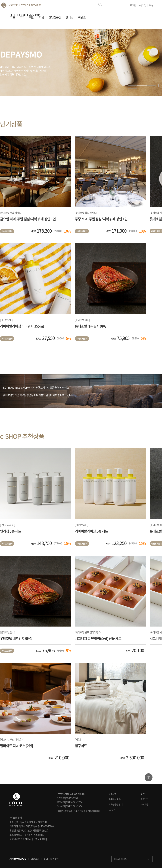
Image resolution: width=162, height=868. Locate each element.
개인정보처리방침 (18, 859)
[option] (81, 62)
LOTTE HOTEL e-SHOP (25, 16)
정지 (159, 85)
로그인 (133, 6)
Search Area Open (100, 6)
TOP (149, 777)
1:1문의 (112, 809)
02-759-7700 (72, 798)
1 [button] (133, 85)
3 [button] (152, 85)
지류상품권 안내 (115, 804)
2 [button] (142, 85)
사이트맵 (144, 804)
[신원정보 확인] (40, 839)
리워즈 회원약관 (51, 859)
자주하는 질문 (115, 799)
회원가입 (142, 6)
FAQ (151, 6)
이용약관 (35, 859)
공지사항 (112, 794)
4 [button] (133, 89)
